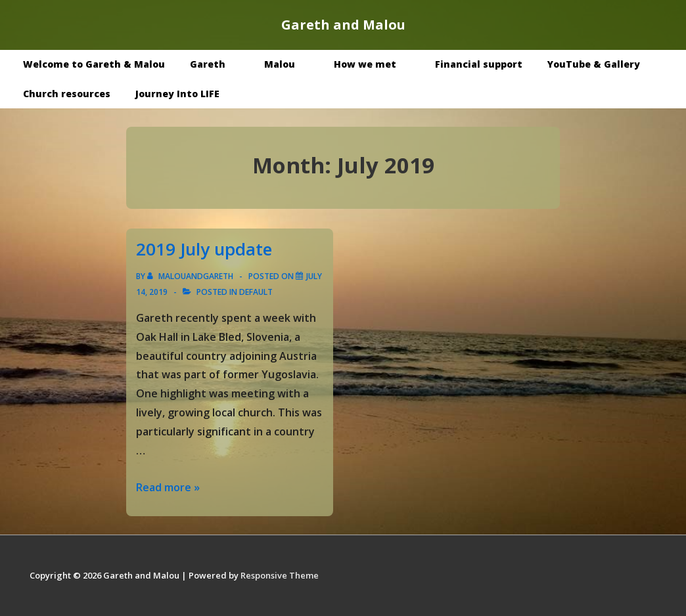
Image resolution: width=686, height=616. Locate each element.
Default (256, 292)
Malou (289, 64)
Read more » (168, 487)
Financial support (479, 64)
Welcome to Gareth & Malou (94, 64)
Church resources (67, 94)
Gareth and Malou (343, 25)
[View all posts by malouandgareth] (191, 276)
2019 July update (204, 249)
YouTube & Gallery (603, 64)
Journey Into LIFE (177, 94)
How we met (375, 64)
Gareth (217, 64)
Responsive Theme (280, 575)
